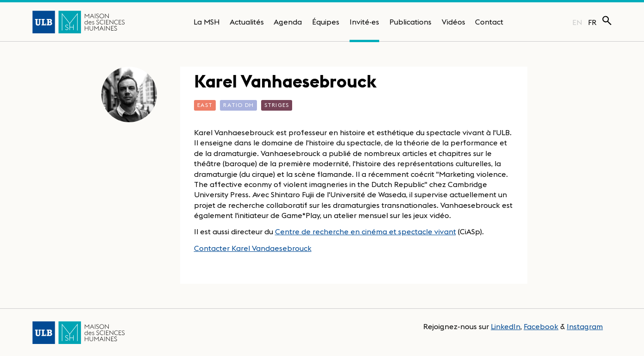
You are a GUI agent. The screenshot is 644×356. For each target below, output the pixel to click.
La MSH (206, 22)
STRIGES (277, 105)
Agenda (288, 22)
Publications (410, 22)
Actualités (247, 22)
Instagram (585, 326)
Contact (489, 22)
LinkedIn (506, 326)
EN (577, 22)
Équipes (326, 22)
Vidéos (453, 22)
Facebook (541, 326)
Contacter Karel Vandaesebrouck (253, 248)
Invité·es (364, 22)
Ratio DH (238, 105)
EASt (205, 105)
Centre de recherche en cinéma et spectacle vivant (366, 231)
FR (592, 22)
